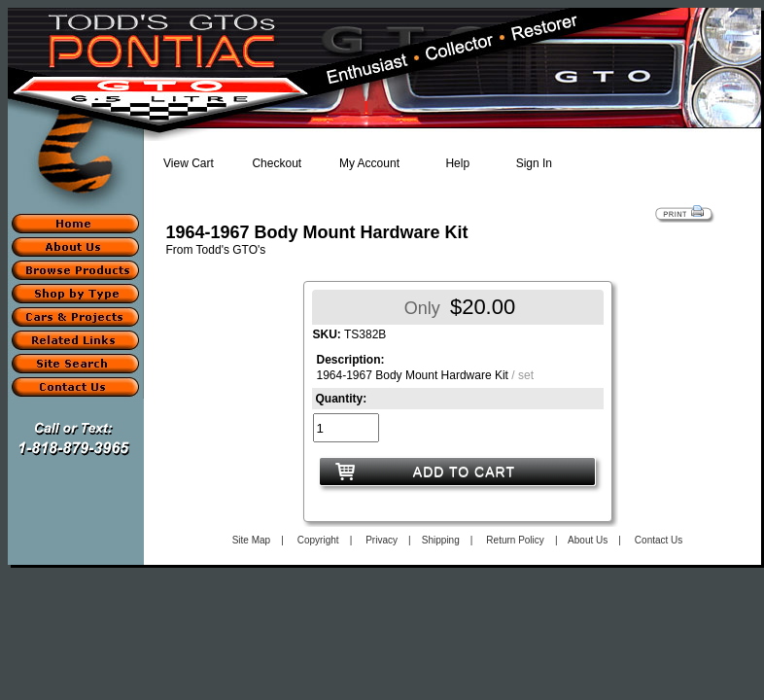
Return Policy (515, 540)
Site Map (251, 540)
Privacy (382, 540)
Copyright (318, 540)
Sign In (534, 163)
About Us (588, 540)
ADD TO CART (464, 472)
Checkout (277, 163)
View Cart (189, 163)
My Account (369, 163)
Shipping (441, 540)
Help (457, 163)
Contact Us (659, 540)
